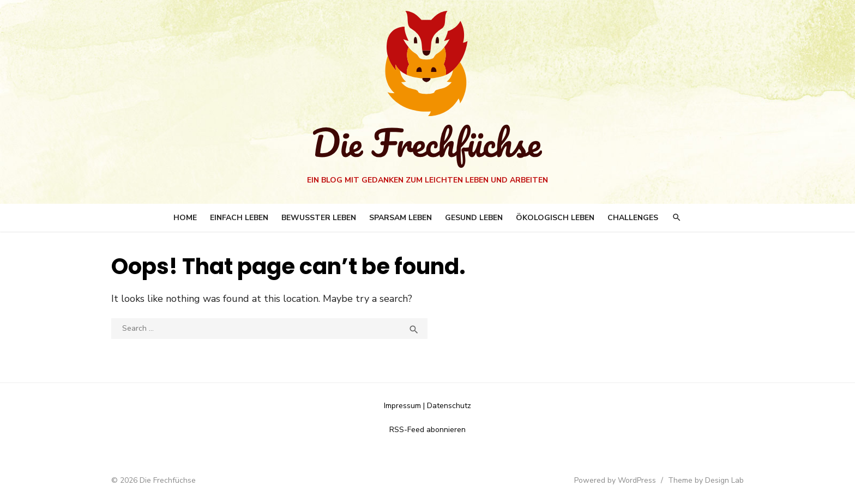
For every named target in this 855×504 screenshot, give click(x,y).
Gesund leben (474, 218)
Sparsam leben (401, 218)
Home (185, 218)
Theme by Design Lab (706, 480)
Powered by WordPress (615, 480)
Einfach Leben (239, 218)
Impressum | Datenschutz (427, 406)
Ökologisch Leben (555, 218)
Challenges (633, 218)
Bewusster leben (319, 218)
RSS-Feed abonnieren (427, 430)
